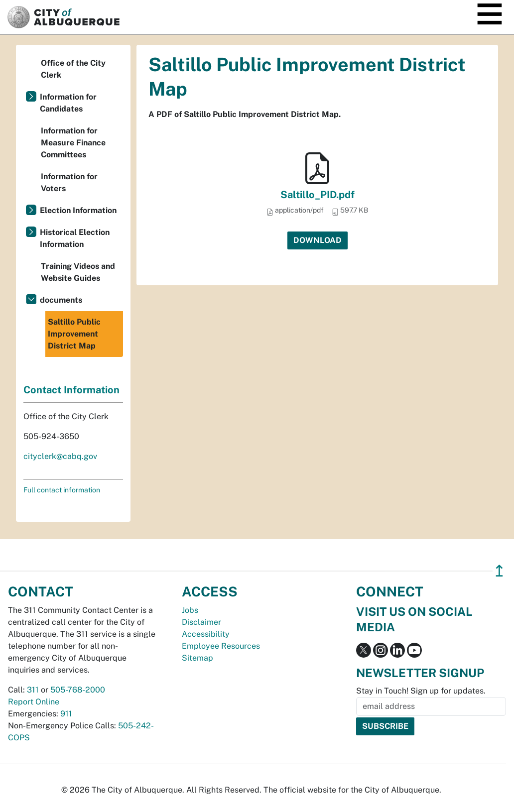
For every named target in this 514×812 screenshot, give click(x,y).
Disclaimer (201, 622)
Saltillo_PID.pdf (318, 195)
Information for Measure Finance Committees (73, 143)
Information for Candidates (68, 103)
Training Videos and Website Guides (78, 272)
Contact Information (71, 390)
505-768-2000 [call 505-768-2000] (78, 690)
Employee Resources (221, 646)
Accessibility (206, 634)
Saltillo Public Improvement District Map (74, 334)
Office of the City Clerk (73, 69)
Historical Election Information (75, 238)
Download (318, 240)
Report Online (34, 702)
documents (61, 300)
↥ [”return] (499, 571)
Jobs (190, 610)
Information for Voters (69, 182)
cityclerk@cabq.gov (60, 456)
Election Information (78, 210)
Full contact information (62, 490)
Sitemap (197, 658)
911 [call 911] (66, 714)
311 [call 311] (33, 690)
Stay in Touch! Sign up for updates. (421, 691)
